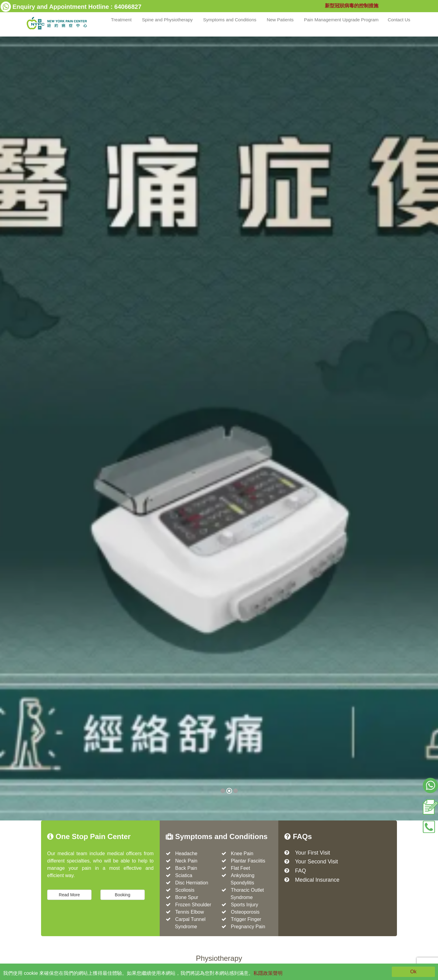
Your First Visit (313, 853)
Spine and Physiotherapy (168, 20)
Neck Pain (186, 861)
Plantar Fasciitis (248, 861)
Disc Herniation (192, 883)
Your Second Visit (316, 862)
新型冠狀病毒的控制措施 (352, 6)
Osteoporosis (245, 912)
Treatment (122, 20)
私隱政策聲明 (268, 973)
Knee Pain (242, 854)
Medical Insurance (317, 880)
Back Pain (186, 868)
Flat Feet (240, 868)
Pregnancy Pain (248, 927)
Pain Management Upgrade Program (341, 20)
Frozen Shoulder (193, 905)
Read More (69, 895)
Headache (186, 854)
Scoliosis (185, 890)
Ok (413, 972)
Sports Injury (245, 905)
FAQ (301, 871)
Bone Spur (187, 897)
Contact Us (400, 20)
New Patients (281, 20)
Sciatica (184, 875)
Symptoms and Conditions (230, 20)
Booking (123, 895)
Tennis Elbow (189, 912)
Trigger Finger (246, 919)
